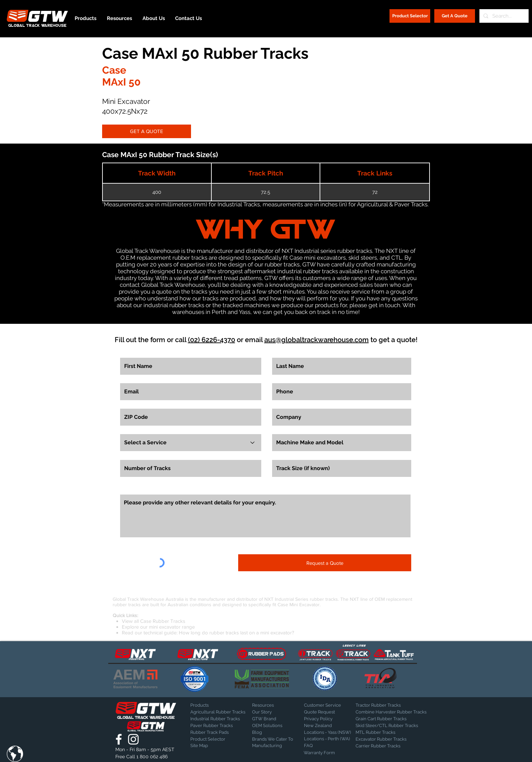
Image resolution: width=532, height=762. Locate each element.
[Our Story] (270, 712)
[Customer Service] (328, 705)
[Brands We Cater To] (273, 739)
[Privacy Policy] (321, 719)
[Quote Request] (328, 712)
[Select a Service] (191, 443)
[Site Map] (207, 746)
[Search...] (503, 16)
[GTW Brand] (269, 719)
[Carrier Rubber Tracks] (386, 746)
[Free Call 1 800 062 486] (146, 757)
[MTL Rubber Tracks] (394, 732)
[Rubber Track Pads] (214, 732)
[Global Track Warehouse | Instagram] (133, 739)
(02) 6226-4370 (212, 340)
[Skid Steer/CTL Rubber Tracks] (394, 726)
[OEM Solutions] (270, 726)
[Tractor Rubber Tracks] (379, 705)
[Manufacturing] (273, 746)
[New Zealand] (328, 726)
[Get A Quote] (455, 16)
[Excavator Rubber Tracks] (388, 739)
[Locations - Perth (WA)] (327, 739)
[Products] (214, 705)
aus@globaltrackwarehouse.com (317, 340)
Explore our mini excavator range (158, 627)
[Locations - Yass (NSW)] (327, 732)
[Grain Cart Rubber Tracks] (383, 719)
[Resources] (276, 705)
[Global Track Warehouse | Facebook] (119, 739)
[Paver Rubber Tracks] (214, 726)
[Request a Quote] (325, 563)
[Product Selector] (410, 16)
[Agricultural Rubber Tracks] (218, 712)
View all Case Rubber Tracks (154, 621)
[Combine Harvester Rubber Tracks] (391, 712)
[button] (15, 754)
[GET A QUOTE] (147, 131)
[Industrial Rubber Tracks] (215, 719)
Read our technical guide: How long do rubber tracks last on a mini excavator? (208, 633)
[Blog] (269, 732)
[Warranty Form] (321, 753)
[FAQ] (328, 746)
